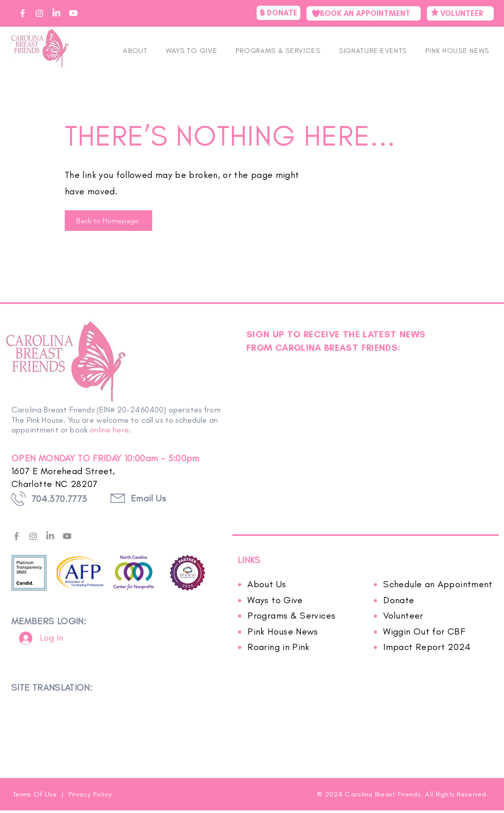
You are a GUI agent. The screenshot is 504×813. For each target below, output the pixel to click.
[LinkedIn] (50, 536)
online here (109, 430)
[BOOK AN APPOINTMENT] (364, 13)
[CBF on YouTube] (73, 13)
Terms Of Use (36, 794)
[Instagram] (33, 536)
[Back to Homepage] (109, 221)
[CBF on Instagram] (39, 13)
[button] (373, 51)
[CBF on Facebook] (22, 13)
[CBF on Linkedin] (56, 13)
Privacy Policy (90, 794)
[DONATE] (278, 13)
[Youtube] (67, 536)
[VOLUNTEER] (460, 13)
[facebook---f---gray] (16, 536)
